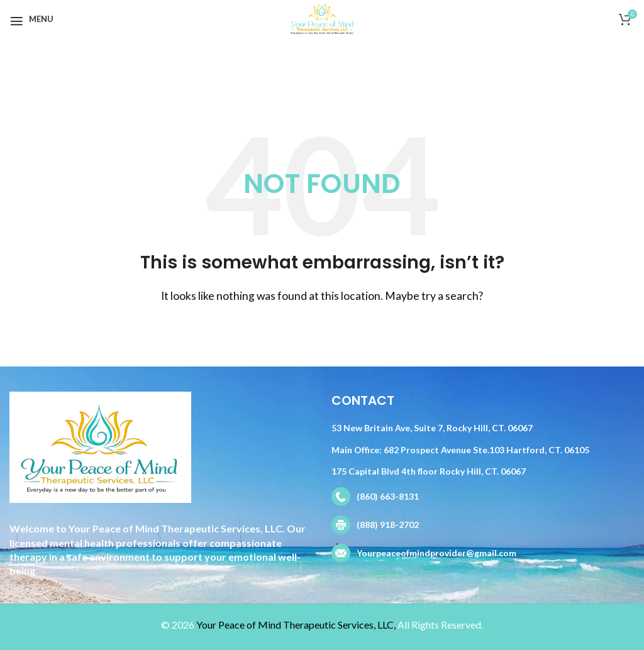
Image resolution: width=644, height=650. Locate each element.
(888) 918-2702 (388, 525)
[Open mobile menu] (31, 19)
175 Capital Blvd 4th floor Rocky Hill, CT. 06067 (429, 471)
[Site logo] (322, 17)
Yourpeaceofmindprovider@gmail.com (436, 553)
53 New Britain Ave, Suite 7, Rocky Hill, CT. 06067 (432, 428)
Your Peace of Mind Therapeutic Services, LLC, (296, 625)
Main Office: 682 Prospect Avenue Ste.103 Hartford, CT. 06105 (460, 450)
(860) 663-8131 (388, 496)
